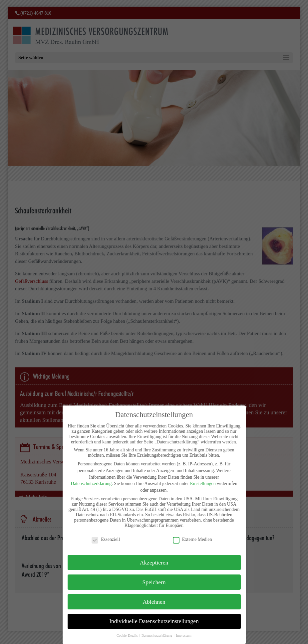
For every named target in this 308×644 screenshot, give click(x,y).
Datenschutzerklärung (91, 483)
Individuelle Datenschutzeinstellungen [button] (154, 621)
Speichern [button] (154, 582)
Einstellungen (203, 483)
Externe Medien (192, 540)
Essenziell (106, 540)
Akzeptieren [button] (154, 563)
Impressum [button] (184, 636)
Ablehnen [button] (154, 602)
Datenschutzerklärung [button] (157, 636)
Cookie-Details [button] (128, 636)
